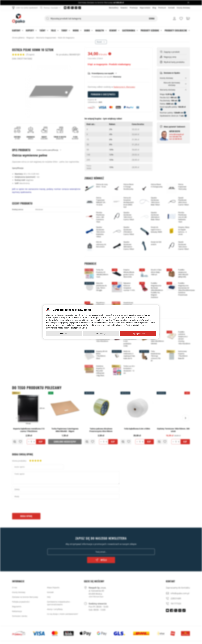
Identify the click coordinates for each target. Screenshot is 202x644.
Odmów (64, 334)
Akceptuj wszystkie (138, 334)
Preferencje (101, 334)
